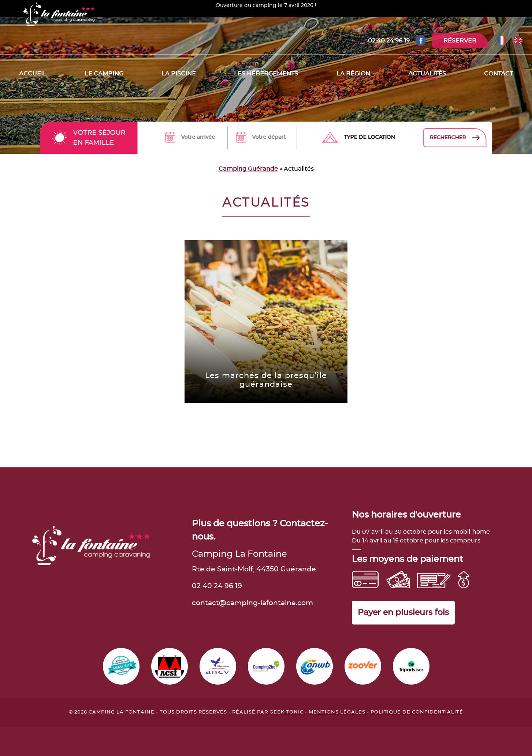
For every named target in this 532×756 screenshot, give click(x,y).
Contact (498, 74)
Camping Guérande (248, 169)
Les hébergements (266, 74)
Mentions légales (338, 712)
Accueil (33, 74)
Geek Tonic (287, 712)
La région (353, 74)
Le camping (104, 74)
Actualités (427, 74)
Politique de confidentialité (417, 712)
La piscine (179, 74)
